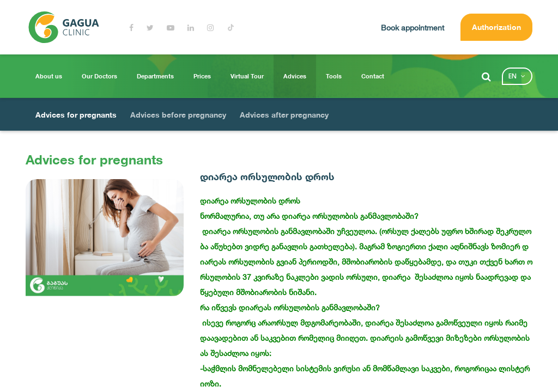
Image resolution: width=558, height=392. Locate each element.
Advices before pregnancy (178, 115)
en (512, 76)
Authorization (496, 27)
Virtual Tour (247, 76)
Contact (373, 76)
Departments (155, 76)
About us (49, 76)
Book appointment (413, 27)
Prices (202, 76)
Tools (334, 76)
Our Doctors (99, 76)
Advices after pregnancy (284, 115)
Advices (295, 76)
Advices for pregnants (76, 115)
